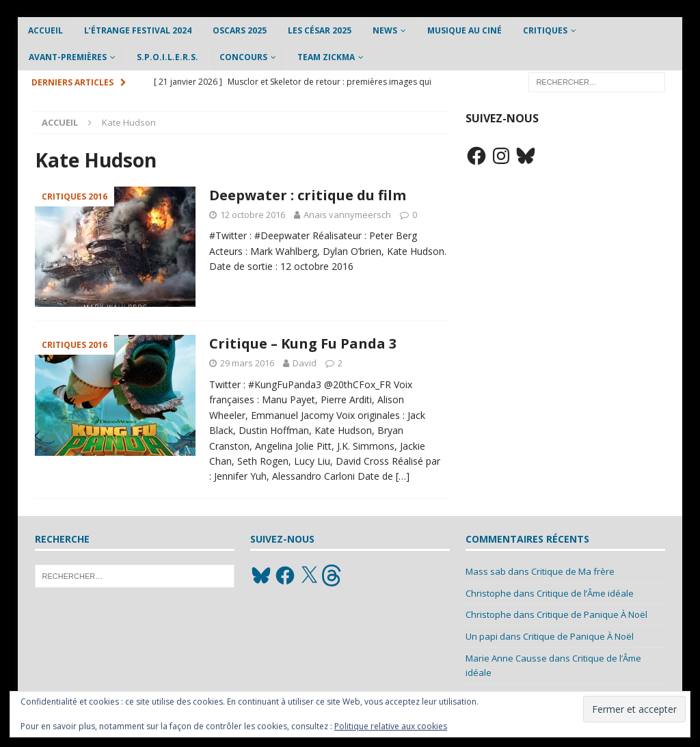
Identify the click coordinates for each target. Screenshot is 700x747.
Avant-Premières (68, 57)
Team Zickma (326, 57)
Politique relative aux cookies (391, 726)
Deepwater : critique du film (308, 195)
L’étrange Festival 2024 (138, 30)
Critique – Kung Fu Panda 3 (303, 343)
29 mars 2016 (247, 363)
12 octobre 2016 (253, 215)
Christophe (488, 593)
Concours (243, 57)
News (385, 30)
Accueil (45, 30)
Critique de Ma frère (573, 571)
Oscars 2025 (240, 30)
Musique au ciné (465, 30)
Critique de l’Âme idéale (585, 593)
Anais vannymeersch (347, 215)
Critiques (545, 30)
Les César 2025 (320, 30)
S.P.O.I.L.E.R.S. (167, 57)
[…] (403, 476)
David (305, 363)
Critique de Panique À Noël (592, 614)
